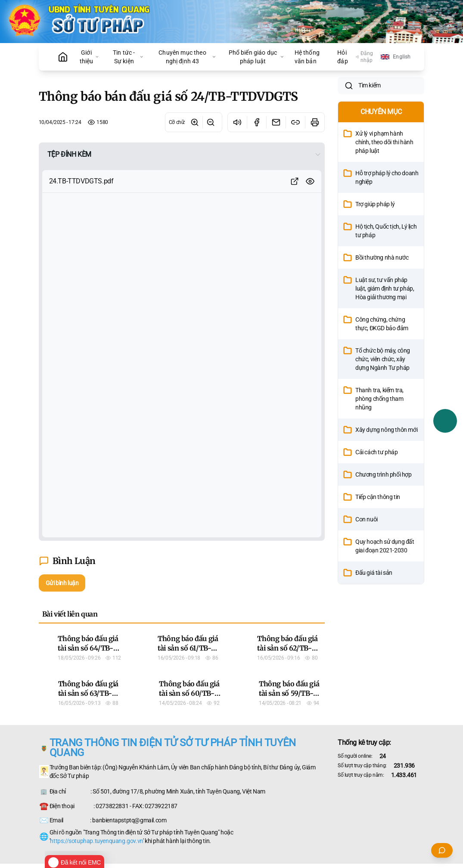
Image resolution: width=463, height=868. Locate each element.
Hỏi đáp (342, 57)
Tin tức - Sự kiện (128, 57)
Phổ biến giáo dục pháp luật (256, 57)
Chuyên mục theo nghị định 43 (187, 57)
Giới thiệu (90, 57)
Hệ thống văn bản (307, 57)
